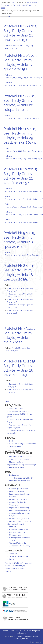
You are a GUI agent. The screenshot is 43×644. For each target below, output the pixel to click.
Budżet (12, 441)
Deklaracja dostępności (15, 569)
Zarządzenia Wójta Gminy (20, 546)
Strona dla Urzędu (11, 636)
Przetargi (13, 527)
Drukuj (34, 44)
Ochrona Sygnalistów (18, 499)
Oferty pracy (14, 505)
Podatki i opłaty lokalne (19, 519)
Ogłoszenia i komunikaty (19, 508)
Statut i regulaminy (17, 409)
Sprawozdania (15, 446)
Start (7, 402)
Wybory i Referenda (17, 543)
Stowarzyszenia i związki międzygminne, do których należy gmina (21, 414)
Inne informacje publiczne (20, 494)
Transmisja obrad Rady (23, 478)
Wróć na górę (35, 642)
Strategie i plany (16, 535)
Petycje (12, 516)
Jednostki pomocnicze (19, 556)
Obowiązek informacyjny (15, 566)
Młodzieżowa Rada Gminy (20, 481)
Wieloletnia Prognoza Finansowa (23, 444)
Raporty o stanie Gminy (19, 530)
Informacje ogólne (17, 491)
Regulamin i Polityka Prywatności (19, 563)
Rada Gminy (14, 475)
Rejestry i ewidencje (17, 532)
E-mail (37, 44)
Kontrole (13, 497)
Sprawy (12, 559)
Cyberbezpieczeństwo (19, 489)
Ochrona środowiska (18, 502)
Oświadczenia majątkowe (20, 513)
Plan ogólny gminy (17, 467)
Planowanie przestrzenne (20, 510)
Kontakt (8, 571)
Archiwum (13, 554)
